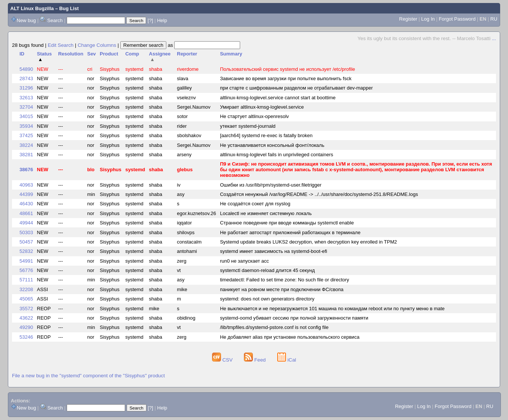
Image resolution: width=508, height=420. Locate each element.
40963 (26, 185)
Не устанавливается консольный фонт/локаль (272, 145)
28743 (26, 78)
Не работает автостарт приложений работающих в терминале (290, 232)
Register (408, 19)
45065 (26, 299)
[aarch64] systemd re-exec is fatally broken (266, 135)
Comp (132, 54)
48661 (26, 213)
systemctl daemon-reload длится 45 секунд (267, 270)
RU (494, 19)
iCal (287, 360)
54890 (26, 69)
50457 (26, 242)
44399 (26, 194)
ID (22, 54)
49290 (26, 327)
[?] (150, 20)
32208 (26, 289)
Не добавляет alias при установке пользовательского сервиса (290, 337)
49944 (26, 223)
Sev (92, 54)
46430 (26, 204)
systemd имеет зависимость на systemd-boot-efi (273, 251)
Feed (255, 360)
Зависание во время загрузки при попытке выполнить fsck (286, 78)
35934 (26, 126)
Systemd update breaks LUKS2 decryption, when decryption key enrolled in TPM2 (308, 242)
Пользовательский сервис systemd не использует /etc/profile (288, 69)
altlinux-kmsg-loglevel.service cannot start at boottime (278, 98)
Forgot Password (457, 19)
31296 (26, 88)
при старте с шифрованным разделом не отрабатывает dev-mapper (296, 88)
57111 (26, 280)
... (494, 38)
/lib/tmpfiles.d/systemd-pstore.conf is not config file (274, 327)
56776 (26, 270)
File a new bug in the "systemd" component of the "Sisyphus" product (88, 376)
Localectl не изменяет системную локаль (266, 213)
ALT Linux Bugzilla (32, 8)
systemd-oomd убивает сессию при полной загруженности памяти (294, 318)
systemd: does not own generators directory (267, 299)
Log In (428, 19)
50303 (26, 232)
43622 (26, 318)
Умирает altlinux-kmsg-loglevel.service (262, 107)
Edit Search (61, 45)
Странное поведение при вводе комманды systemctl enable (287, 223)
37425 (26, 135)
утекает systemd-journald (248, 126)
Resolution (71, 54)
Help (162, 20)
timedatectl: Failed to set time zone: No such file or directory (285, 280)
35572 (26, 309)
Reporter (187, 54)
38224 (26, 145)
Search (55, 20)
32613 (26, 98)
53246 (26, 337)
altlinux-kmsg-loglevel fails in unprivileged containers (276, 155)
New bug (26, 20)
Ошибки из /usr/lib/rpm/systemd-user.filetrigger (271, 185)
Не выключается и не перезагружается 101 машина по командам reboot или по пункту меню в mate (332, 309)
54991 (26, 261)
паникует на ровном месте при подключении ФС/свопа (282, 289)
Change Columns (97, 45)
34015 (26, 116)
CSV (223, 360)
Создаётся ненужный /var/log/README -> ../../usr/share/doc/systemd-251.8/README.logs (319, 194)
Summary (231, 54)
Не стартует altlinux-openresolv (254, 116)
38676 (26, 170)
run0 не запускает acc (244, 261)
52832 (26, 251)
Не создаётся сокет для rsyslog (255, 204)
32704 (26, 107)
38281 (26, 155)
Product (109, 54)
